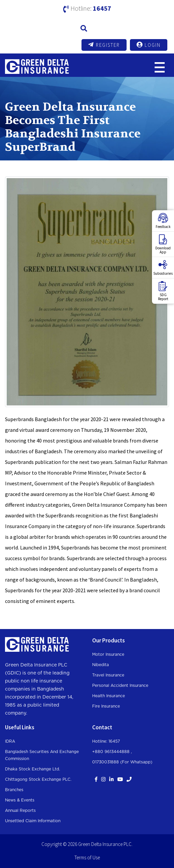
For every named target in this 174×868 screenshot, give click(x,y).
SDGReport (163, 291)
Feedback (163, 221)
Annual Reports (20, 811)
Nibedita (101, 665)
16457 (102, 8)
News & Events (20, 800)
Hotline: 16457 (106, 741)
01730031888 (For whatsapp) (122, 762)
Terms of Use (87, 857)
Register (104, 45)
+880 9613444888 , (112, 752)
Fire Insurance (106, 706)
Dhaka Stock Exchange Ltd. (33, 769)
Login (149, 45)
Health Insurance (109, 696)
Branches (14, 790)
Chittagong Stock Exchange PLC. (38, 779)
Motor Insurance (108, 654)
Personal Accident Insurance (120, 686)
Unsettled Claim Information (33, 821)
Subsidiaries (163, 268)
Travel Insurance (108, 675)
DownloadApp (163, 244)
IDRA (10, 741)
